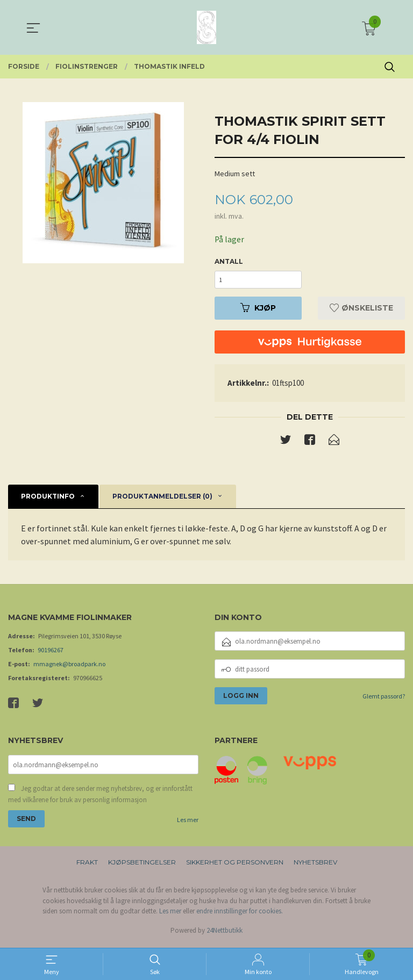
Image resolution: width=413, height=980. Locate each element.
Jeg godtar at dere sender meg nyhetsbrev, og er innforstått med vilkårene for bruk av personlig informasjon (100, 798)
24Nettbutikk (225, 934)
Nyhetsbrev (315, 866)
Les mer (188, 823)
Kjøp (258, 310)
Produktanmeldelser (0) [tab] (162, 499)
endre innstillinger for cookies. (240, 915)
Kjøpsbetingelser (142, 866)
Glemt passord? (384, 699)
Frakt (87, 866)
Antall (229, 261)
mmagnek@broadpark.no (69, 666)
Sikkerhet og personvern (235, 866)
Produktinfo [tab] (48, 499)
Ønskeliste (361, 310)
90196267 (51, 653)
